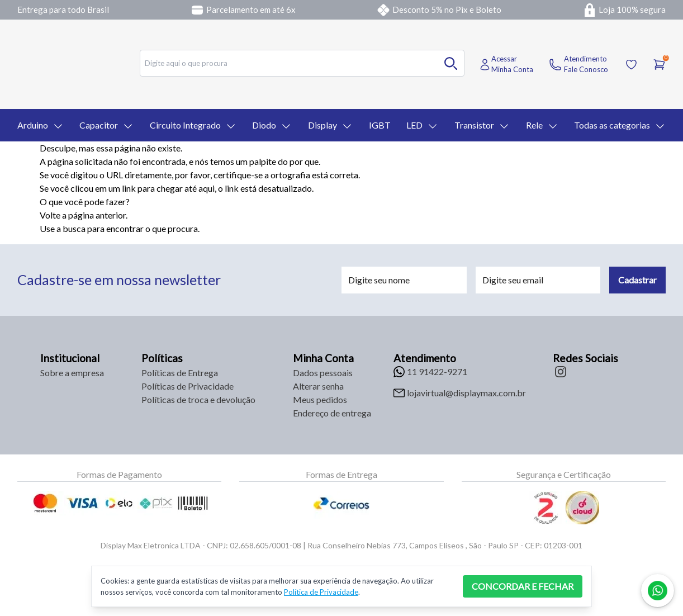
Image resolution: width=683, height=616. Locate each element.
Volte (50, 215)
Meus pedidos (320, 399)
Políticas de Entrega (180, 373)
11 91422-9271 (437, 371)
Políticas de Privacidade (188, 386)
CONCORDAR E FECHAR (523, 586)
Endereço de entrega (332, 413)
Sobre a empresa (72, 373)
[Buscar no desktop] (451, 63)
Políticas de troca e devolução (198, 399)
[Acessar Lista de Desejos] (631, 65)
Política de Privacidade (321, 592)
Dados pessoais (323, 373)
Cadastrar (637, 280)
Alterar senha (318, 386)
